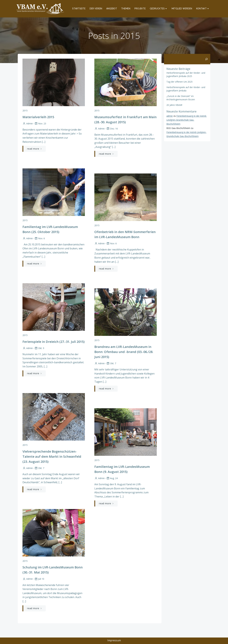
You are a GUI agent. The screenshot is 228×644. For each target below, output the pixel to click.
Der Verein (96, 9)
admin (28, 123)
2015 (25, 111)
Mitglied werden (182, 9)
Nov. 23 (40, 123)
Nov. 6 (40, 238)
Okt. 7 (111, 363)
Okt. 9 (39, 348)
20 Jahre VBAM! (174, 105)
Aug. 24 (112, 478)
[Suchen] (206, 59)
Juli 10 (39, 579)
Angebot (112, 9)
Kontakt (203, 9)
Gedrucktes (159, 9)
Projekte (140, 9)
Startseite (79, 9)
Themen (126, 9)
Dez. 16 (112, 129)
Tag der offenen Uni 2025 (179, 82)
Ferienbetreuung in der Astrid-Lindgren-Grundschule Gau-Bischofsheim (187, 120)
